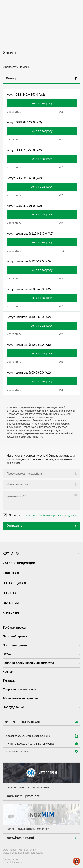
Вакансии (11, 603)
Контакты (11, 613)
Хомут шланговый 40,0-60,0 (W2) (29, 317)
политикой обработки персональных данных (51, 515)
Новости (10, 593)
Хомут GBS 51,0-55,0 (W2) (24, 150)
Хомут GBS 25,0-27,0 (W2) (24, 122)
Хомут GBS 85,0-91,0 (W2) (24, 206)
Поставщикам (41, 583)
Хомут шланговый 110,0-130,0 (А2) (30, 234)
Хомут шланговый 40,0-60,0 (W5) (29, 345)
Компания (41, 553)
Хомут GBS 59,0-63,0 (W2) (24, 178)
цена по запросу (42, 103)
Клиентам (41, 573)
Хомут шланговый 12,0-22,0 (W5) (29, 261)
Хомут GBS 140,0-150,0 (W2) (26, 95)
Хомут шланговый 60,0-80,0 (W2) (29, 373)
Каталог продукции (19, 563)
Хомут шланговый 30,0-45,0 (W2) (29, 289)
